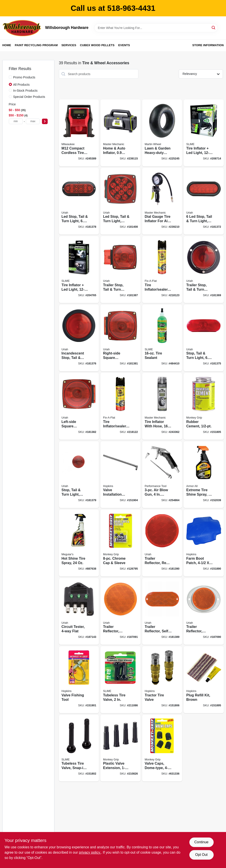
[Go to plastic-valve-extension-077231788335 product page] (121, 748)
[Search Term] (156, 28)
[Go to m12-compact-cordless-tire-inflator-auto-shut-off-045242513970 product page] (79, 133)
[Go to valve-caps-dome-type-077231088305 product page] (162, 748)
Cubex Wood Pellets (97, 45)
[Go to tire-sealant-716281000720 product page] (162, 338)
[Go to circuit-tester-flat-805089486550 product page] (79, 611)
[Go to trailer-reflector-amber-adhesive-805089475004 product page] (121, 611)
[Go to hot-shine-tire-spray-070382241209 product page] (79, 543)
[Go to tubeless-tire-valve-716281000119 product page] (121, 680)
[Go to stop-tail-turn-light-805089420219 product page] (204, 201)
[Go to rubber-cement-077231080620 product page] (204, 406)
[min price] (16, 121)
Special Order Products (29, 97)
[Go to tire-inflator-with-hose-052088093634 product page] (162, 406)
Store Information (208, 45)
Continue (201, 842)
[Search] (214, 27)
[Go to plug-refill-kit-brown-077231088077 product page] (204, 680)
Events (124, 45)
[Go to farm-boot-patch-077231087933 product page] (204, 543)
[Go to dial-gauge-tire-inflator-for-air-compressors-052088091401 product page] (162, 201)
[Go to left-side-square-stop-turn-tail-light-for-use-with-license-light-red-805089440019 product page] (79, 406)
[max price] (33, 121)
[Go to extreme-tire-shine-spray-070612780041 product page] (204, 475)
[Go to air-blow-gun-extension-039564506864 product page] (162, 475)
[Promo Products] (10, 77)
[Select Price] (45, 121)
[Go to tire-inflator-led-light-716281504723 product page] (204, 133)
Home (7, 45)
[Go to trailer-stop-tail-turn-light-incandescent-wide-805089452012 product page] (121, 270)
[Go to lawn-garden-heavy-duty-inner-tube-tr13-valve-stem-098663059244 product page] (162, 133)
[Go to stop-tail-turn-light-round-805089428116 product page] (79, 475)
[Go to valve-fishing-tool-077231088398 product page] (79, 680)
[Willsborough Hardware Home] (22, 28)
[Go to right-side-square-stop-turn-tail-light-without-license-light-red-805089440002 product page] (121, 338)
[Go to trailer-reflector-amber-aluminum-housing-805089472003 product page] (204, 611)
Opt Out (201, 855)
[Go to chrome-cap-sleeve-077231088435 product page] (121, 543)
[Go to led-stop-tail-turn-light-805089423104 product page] (79, 201)
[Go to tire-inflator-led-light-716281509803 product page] (79, 270)
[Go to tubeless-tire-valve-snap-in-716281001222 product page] (79, 748)
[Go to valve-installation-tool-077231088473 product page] (121, 475)
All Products (22, 85)
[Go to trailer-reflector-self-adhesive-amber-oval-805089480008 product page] (162, 611)
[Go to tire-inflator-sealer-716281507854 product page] (121, 406)
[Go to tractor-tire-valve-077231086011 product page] (162, 680)
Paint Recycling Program (36, 45)
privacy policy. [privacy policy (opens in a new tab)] (90, 852)
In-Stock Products (25, 91)
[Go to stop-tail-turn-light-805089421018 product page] (204, 338)
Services (69, 45)
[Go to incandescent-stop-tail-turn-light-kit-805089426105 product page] (79, 338)
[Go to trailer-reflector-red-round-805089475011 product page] (162, 543)
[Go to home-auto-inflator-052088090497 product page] (121, 133)
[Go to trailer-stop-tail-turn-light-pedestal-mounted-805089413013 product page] (204, 270)
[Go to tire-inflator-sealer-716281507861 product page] (162, 270)
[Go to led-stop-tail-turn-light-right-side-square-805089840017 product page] (121, 201)
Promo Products (24, 77)
